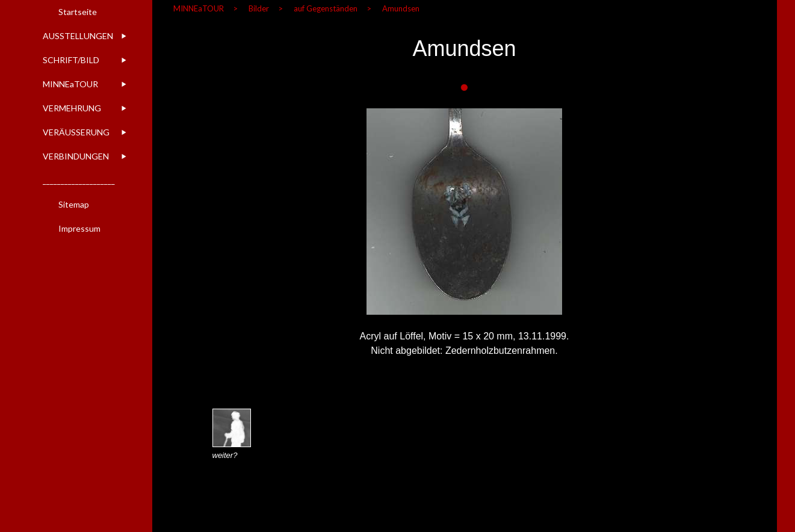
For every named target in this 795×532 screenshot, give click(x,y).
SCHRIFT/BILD (71, 60)
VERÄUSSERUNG (76, 132)
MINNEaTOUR (70, 84)
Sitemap (74, 204)
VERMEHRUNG (72, 108)
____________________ (79, 180)
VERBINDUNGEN (76, 156)
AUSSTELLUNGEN (78, 36)
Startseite (78, 12)
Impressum (79, 228)
